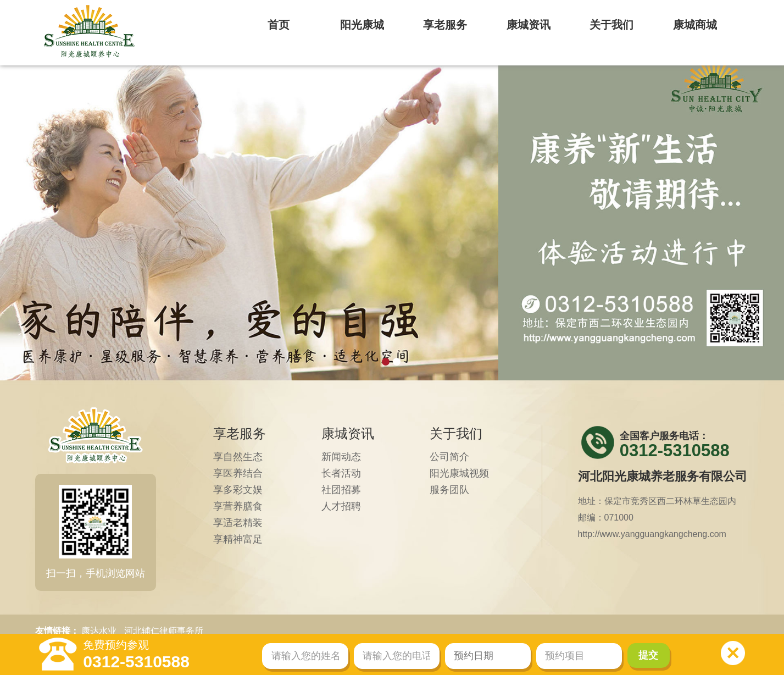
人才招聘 (341, 506)
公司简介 (449, 457)
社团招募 (341, 490)
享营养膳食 (238, 506)
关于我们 (456, 433)
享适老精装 (238, 523)
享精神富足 (238, 539)
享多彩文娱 (238, 490)
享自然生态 (238, 457)
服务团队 (449, 490)
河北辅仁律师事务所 (164, 631)
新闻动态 (341, 457)
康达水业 (99, 631)
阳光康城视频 (459, 473)
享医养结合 (238, 473)
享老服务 (240, 433)
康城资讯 (348, 433)
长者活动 (341, 473)
